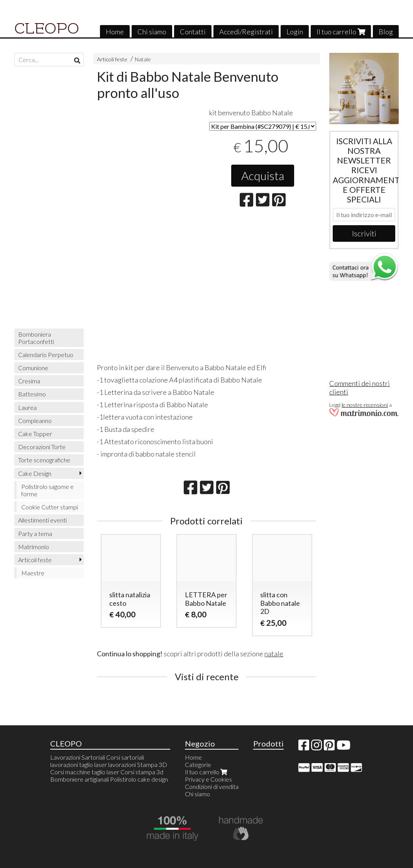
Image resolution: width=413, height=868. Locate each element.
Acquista (263, 175)
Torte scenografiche (44, 460)
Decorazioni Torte (42, 447)
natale (274, 654)
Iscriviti (364, 233)
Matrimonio (34, 547)
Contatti (193, 32)
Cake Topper (35, 434)
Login (295, 32)
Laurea (27, 407)
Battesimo (32, 394)
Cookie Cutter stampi (50, 507)
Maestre (33, 573)
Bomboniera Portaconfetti (36, 338)
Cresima (29, 381)
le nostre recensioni (365, 405)
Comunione (33, 368)
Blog (386, 32)
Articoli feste (112, 59)
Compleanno (35, 421)
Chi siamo (152, 32)
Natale (143, 59)
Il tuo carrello (341, 32)
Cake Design (35, 473)
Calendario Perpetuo (46, 355)
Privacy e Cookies (208, 779)
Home (115, 32)
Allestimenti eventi (42, 520)
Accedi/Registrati (246, 32)
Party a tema (35, 533)
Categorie (198, 764)
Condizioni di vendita (212, 786)
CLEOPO (47, 29)
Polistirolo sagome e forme (47, 490)
